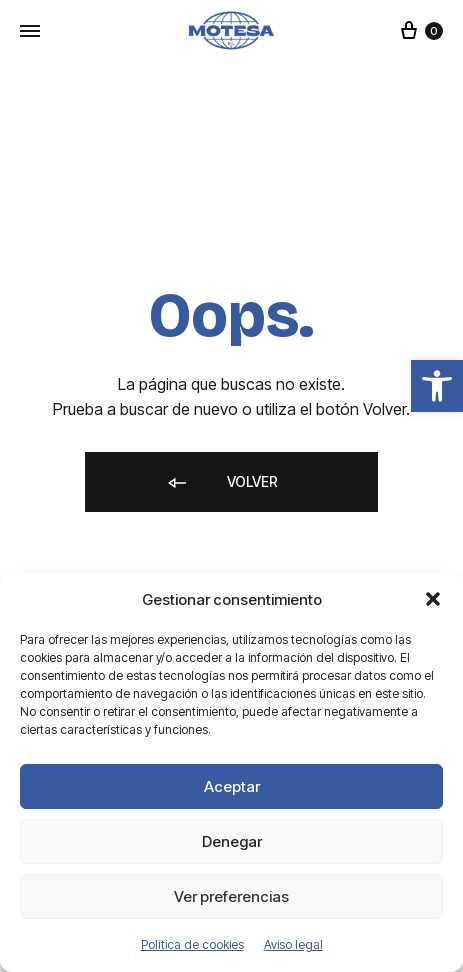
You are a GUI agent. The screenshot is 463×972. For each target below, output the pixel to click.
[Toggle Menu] (30, 31)
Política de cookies (192, 944)
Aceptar (232, 786)
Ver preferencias (231, 896)
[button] (437, 386)
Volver (221, 483)
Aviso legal (293, 944)
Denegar (232, 841)
